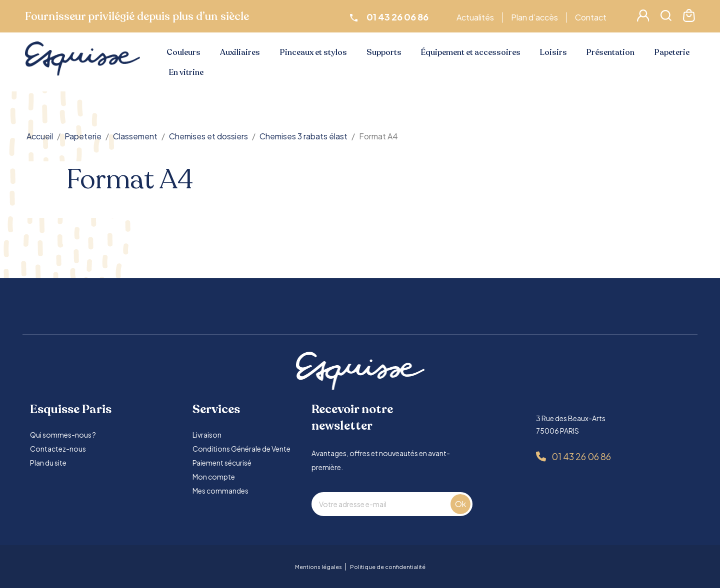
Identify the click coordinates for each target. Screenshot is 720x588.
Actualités (477, 17)
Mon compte (214, 477)
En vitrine (186, 72)
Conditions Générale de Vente (241, 449)
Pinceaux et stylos (313, 52)
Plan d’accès (536, 17)
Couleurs (183, 52)
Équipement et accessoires (471, 52)
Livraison (207, 435)
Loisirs (553, 52)
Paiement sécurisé (222, 463)
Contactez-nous (58, 449)
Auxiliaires (240, 52)
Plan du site (48, 463)
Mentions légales (318, 567)
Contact (592, 17)
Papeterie (672, 52)
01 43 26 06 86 (581, 456)
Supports (384, 52)
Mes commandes (220, 491)
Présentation (610, 52)
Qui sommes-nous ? (63, 435)
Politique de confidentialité (388, 567)
